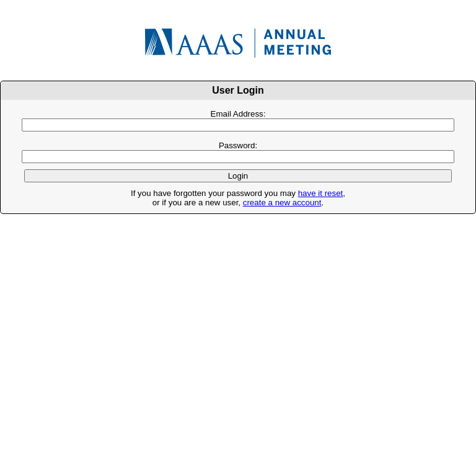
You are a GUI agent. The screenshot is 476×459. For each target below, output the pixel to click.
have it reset (321, 193)
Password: (238, 145)
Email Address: (238, 114)
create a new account (282, 203)
